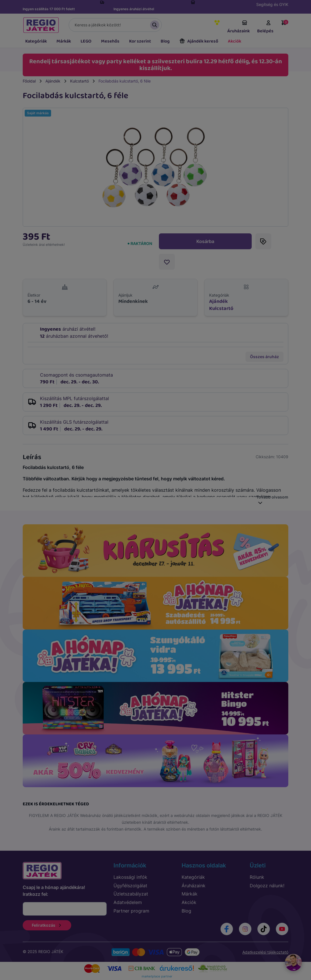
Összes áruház (264, 357)
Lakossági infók (130, 877)
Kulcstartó (79, 81)
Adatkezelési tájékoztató (265, 952)
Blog (165, 41)
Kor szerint (140, 41)
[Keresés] (115, 25)
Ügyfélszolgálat (130, 886)
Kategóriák (36, 41)
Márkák (64, 41)
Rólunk (257, 877)
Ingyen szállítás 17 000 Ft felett (49, 9)
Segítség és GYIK (272, 4)
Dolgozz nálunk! (267, 886)
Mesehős (110, 41)
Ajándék (53, 81)
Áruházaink (238, 27)
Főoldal (29, 81)
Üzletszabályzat (131, 894)
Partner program (131, 911)
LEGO (86, 41)
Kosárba (205, 241)
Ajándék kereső (199, 41)
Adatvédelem (128, 902)
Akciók (235, 41)
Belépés (265, 27)
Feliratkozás (47, 925)
